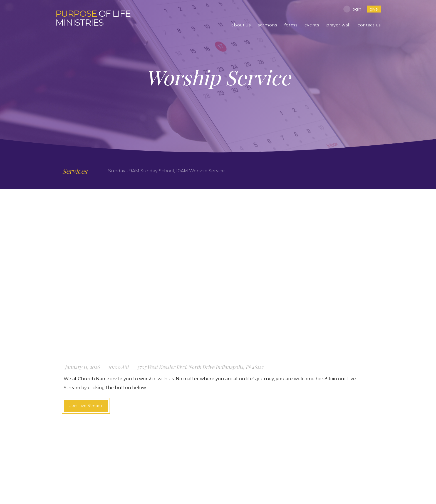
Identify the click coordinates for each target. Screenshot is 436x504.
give (374, 9)
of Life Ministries (93, 18)
